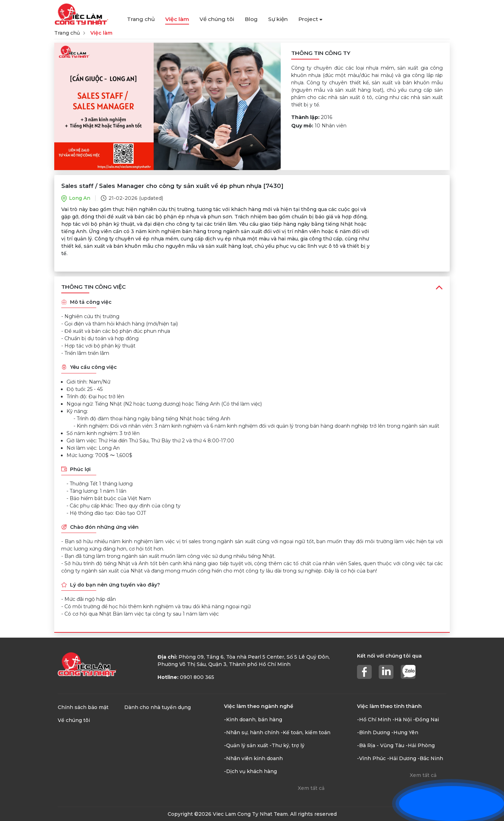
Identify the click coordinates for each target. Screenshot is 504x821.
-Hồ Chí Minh (374, 720)
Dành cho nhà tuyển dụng (157, 707)
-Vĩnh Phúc (371, 758)
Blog (251, 19)
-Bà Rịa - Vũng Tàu (381, 745)
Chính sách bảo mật (83, 707)
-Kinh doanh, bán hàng (253, 720)
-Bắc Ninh (430, 758)
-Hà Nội (402, 720)
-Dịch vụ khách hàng (250, 771)
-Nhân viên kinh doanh (253, 758)
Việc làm (177, 19)
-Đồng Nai (426, 720)
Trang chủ (141, 19)
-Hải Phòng (420, 745)
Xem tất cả (311, 788)
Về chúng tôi (217, 19)
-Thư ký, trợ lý (287, 745)
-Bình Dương (373, 732)
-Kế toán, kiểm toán (306, 732)
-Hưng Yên (405, 732)
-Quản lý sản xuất (246, 745)
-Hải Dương (402, 758)
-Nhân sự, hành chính (252, 732)
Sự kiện (278, 19)
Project (310, 19)
